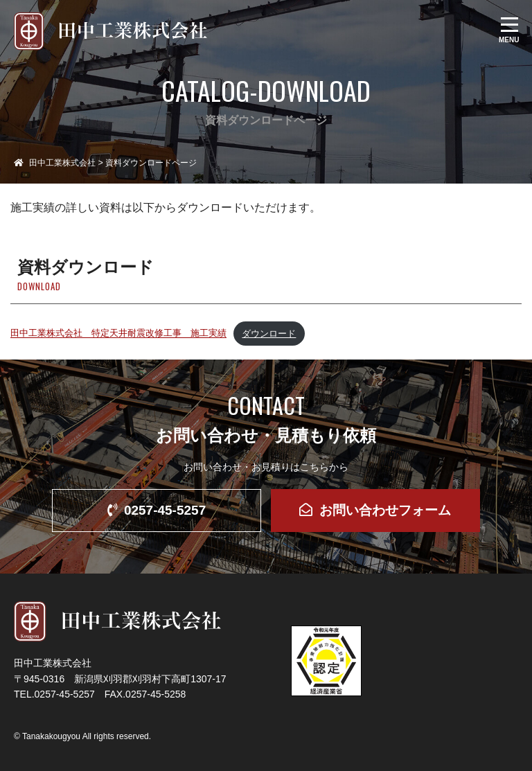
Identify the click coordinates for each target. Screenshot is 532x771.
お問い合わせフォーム (375, 510)
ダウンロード (269, 334)
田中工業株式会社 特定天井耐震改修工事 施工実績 (118, 334)
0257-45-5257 (157, 510)
